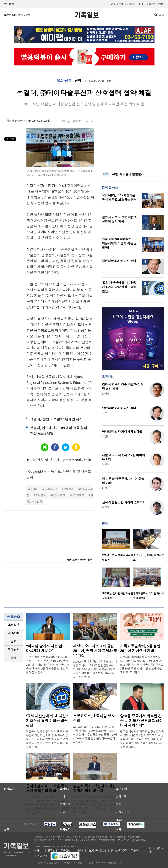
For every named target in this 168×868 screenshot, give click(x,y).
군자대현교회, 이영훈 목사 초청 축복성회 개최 (47, 788)
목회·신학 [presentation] (13, 650)
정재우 (106, 464)
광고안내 (52, 850)
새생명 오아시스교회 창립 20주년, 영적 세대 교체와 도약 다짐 (95, 651)
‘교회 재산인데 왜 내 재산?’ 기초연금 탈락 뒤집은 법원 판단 (119, 287)
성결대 (34, 489)
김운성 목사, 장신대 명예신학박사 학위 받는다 (94, 788)
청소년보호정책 (119, 850)
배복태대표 (78, 495)
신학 (78, 81)
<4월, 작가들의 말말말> (127, 174)
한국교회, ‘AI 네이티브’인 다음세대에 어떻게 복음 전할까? (119, 243)
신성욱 (106, 488)
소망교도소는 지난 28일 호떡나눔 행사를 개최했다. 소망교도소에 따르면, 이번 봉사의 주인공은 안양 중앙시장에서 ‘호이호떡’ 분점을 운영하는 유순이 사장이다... (95, 734)
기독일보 (41, 495)
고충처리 (136, 850)
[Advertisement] (133, 143)
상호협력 (68, 489)
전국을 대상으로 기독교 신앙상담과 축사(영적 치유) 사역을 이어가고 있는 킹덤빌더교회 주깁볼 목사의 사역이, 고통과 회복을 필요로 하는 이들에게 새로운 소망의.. (142, 739)
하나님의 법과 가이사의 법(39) (122, 432)
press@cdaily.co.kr (40, 121)
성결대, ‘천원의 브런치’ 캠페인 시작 (56, 419)
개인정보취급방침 (97, 850)
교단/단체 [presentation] (13, 633)
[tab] (14, 625)
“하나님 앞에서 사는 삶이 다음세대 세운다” (46, 648)
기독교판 (118, 4)
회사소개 (39, 850)
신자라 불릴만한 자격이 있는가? (123, 502)
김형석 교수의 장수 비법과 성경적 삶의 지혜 (119, 219)
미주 (141, 4)
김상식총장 (58, 495)
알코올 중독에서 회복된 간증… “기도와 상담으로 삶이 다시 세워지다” (141, 721)
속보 (106, 174)
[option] (117, 546)
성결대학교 (50, 489)
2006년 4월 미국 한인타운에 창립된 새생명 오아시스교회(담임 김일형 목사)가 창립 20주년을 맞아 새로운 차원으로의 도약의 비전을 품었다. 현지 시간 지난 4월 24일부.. (95, 669)
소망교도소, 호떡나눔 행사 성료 (94, 718)
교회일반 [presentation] (14, 625)
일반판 (132, 4)
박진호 (106, 507)
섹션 (9, 4)
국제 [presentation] (14, 658)
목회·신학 (64, 81)
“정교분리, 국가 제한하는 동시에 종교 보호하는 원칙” (120, 198)
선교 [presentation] (14, 641)
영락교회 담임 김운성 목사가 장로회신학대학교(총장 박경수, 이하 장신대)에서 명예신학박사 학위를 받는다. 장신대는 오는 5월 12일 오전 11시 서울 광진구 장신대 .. (95, 805)
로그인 (161, 4)
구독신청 (151, 4)
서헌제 (106, 436)
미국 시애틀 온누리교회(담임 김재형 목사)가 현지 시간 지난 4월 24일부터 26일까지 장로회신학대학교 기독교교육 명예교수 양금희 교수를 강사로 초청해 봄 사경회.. (48, 665)
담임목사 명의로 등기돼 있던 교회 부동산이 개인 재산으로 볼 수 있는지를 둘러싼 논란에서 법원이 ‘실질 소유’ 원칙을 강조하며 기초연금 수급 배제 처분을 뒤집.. (47, 739)
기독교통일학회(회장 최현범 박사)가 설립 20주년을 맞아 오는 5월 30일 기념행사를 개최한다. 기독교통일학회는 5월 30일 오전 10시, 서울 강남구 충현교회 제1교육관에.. (142, 665)
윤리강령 (42, 856)
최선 (104, 413)
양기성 (106, 393)
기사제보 (79, 850)
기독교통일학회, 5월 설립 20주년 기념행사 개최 (140, 648)
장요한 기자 (22, 121)
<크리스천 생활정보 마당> (79, 560)
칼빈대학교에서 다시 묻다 (119, 261)
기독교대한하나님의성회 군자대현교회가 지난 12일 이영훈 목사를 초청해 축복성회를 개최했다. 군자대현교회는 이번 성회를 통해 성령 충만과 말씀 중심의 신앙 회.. (48, 805)
